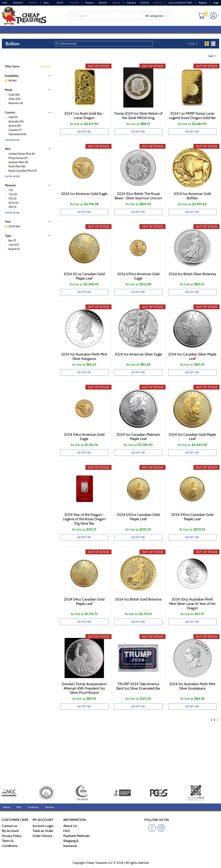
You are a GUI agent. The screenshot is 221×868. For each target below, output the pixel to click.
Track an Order (43, 831)
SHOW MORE (12, 145)
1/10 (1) (12, 212)
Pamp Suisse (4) (18, 163)
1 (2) (11, 195)
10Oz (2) (13, 207)
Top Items (63, 34)
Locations (31, 807)
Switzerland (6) (17, 139)
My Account (10, 831)
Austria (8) (15, 130)
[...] (108, 18)
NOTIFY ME (84, 142)
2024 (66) (14, 231)
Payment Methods (76, 836)
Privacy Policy (12, 836)
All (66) (13, 85)
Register (203, 3)
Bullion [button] (8, 34)
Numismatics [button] (28, 34)
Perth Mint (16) (17, 171)
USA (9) (13, 122)
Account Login (43, 826)
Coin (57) (14, 249)
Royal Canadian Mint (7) (23, 175)
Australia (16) (16, 126)
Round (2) (14, 254)
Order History (42, 836)
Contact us (10, 826)
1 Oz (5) (13, 199)
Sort (210, 60)
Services (47, 807)
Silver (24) (14, 104)
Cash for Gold (211, 34)
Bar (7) (12, 245)
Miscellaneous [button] (83, 34)
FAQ (18, 807)
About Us (70, 826)
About (6, 807)
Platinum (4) (16, 108)
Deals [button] (47, 34)
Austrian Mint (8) (18, 167)
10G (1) (12, 203)
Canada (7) (15, 135)
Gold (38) (14, 99)
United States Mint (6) (22, 158)
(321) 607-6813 (185, 3)
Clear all (45, 71)
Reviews (103, 34)
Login (216, 3)
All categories (157, 18)
